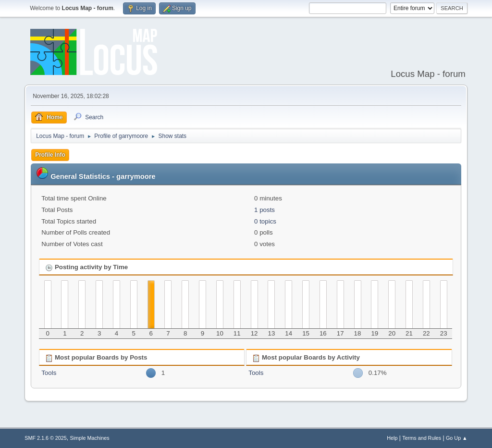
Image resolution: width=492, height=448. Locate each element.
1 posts (264, 210)
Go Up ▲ (457, 438)
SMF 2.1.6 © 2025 (46, 438)
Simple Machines (90, 438)
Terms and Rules (422, 438)
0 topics (265, 221)
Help (392, 438)
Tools (49, 373)
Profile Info (50, 155)
